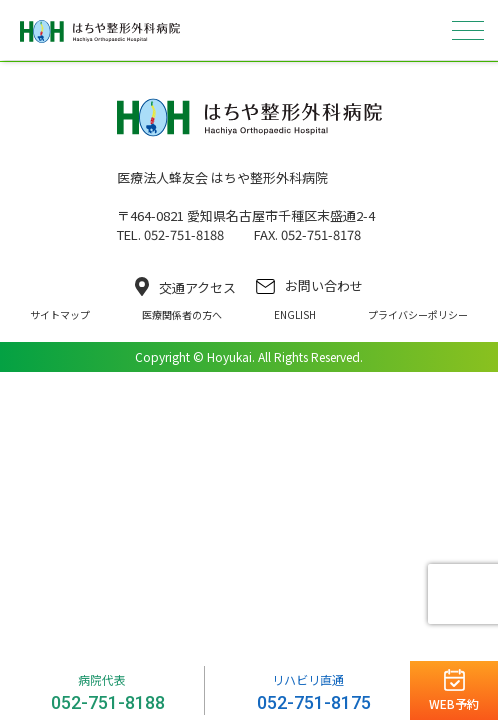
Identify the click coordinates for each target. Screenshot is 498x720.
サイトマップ (60, 314)
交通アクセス (185, 287)
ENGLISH (295, 314)
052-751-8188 (108, 702)
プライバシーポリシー (418, 314)
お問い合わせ (309, 285)
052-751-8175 (314, 702)
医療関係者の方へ (182, 314)
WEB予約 (454, 703)
